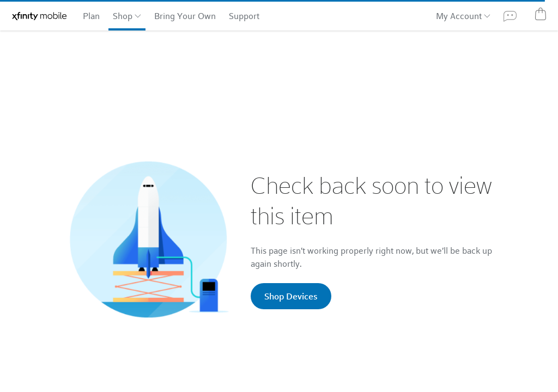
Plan (91, 16)
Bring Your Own (185, 16)
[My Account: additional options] (486, 15)
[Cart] (541, 14)
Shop (123, 16)
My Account (459, 16)
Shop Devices (291, 296)
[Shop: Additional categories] (137, 15)
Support (244, 16)
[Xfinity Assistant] (510, 16)
